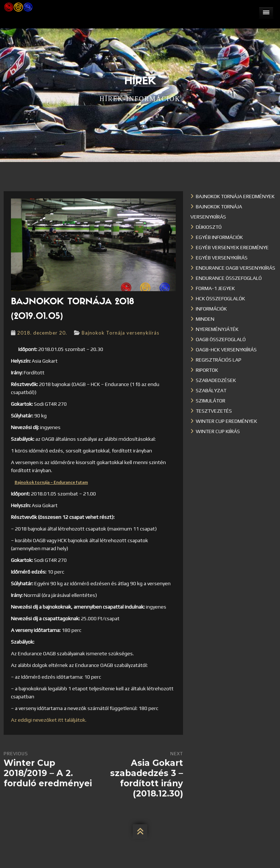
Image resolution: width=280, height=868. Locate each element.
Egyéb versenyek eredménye (232, 247)
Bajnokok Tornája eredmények (235, 196)
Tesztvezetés (214, 411)
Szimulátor (211, 401)
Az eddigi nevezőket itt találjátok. (49, 720)
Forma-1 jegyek (215, 288)
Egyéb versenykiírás (222, 258)
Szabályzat (211, 390)
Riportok (207, 370)
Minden (205, 319)
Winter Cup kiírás (218, 431)
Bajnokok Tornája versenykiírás (120, 333)
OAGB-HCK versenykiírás (226, 350)
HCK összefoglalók (220, 298)
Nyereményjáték (217, 329)
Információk (211, 309)
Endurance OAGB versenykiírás (236, 268)
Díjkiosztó (209, 227)
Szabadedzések (216, 380)
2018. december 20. (42, 333)
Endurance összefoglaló (229, 278)
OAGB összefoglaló (221, 339)
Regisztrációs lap (219, 360)
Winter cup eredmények (226, 421)
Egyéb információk (219, 237)
